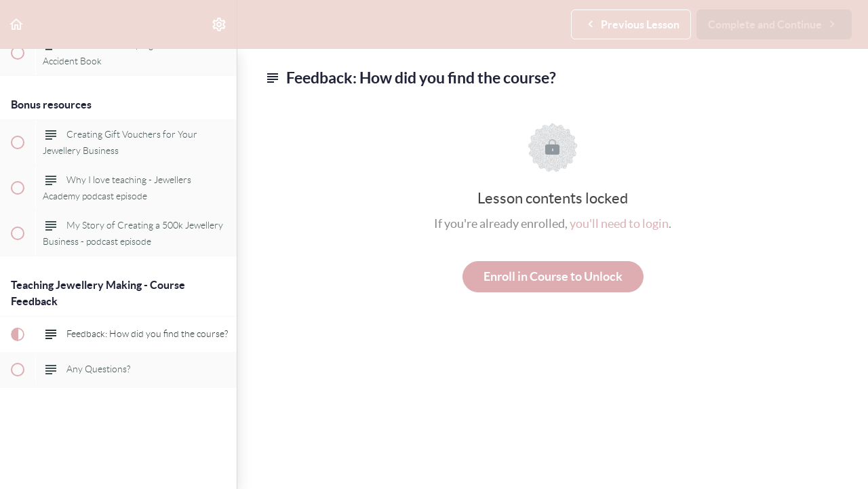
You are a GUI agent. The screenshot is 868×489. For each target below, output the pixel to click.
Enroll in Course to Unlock (553, 276)
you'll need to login (619, 223)
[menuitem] (220, 24)
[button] (17, 24)
